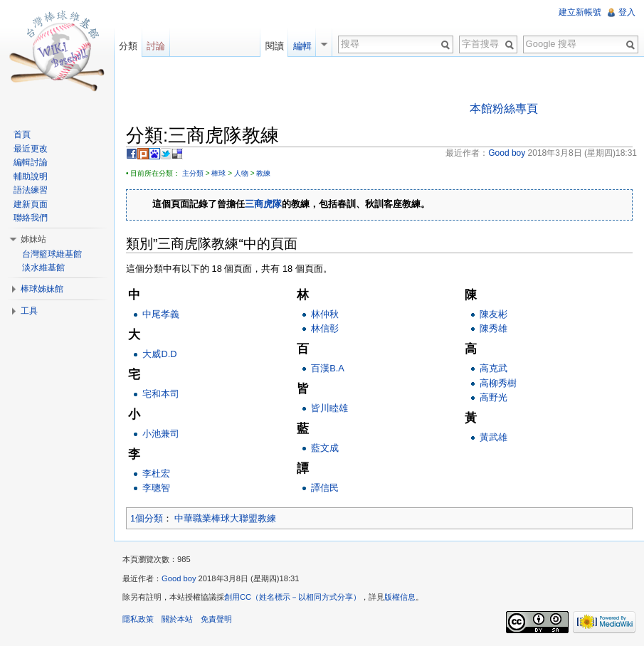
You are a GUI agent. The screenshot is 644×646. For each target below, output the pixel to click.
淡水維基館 (43, 268)
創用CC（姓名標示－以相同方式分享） (292, 597)
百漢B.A (328, 368)
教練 (263, 173)
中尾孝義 (161, 314)
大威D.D (159, 354)
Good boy (179, 578)
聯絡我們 (31, 218)
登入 (627, 12)
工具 (29, 311)
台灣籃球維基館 (52, 254)
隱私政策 (138, 619)
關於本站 (177, 619)
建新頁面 (31, 204)
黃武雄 (493, 437)
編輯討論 (31, 162)
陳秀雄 (493, 328)
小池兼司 (161, 434)
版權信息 (400, 597)
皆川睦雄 (329, 408)
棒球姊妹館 (42, 289)
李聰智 (156, 488)
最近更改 (31, 149)
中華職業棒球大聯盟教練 (225, 518)
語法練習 (31, 190)
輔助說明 (31, 176)
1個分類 (147, 518)
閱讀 (275, 46)
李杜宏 (156, 473)
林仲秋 (325, 314)
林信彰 (325, 328)
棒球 (218, 173)
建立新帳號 (580, 12)
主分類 (193, 173)
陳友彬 (493, 314)
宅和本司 (161, 394)
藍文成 (325, 448)
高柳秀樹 (498, 383)
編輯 (302, 46)
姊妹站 (33, 239)
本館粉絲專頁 (504, 108)
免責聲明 (216, 619)
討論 (156, 46)
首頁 (22, 134)
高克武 (493, 368)
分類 (128, 46)
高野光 (493, 397)
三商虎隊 (263, 205)
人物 (241, 173)
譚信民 (325, 488)
